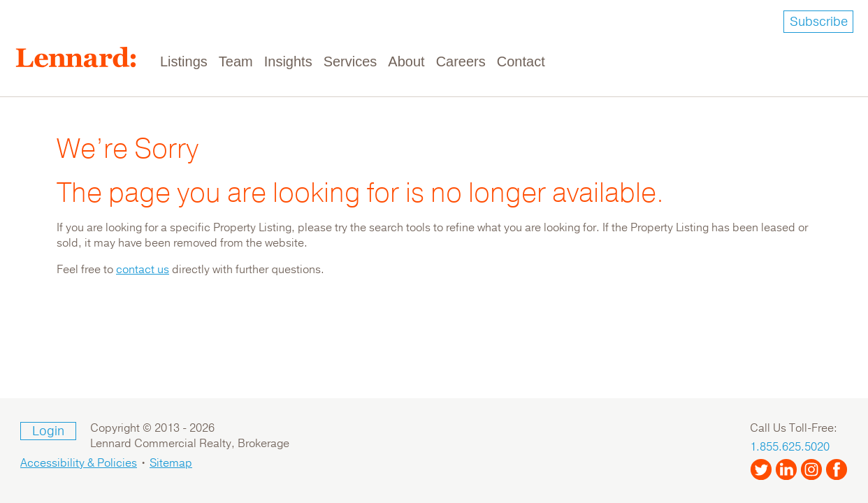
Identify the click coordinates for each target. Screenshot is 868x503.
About (406, 61)
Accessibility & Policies (79, 463)
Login (48, 431)
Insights (288, 61)
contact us (143, 270)
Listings (184, 61)
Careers (461, 61)
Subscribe (819, 22)
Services (350, 61)
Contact (521, 61)
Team (236, 61)
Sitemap (171, 463)
